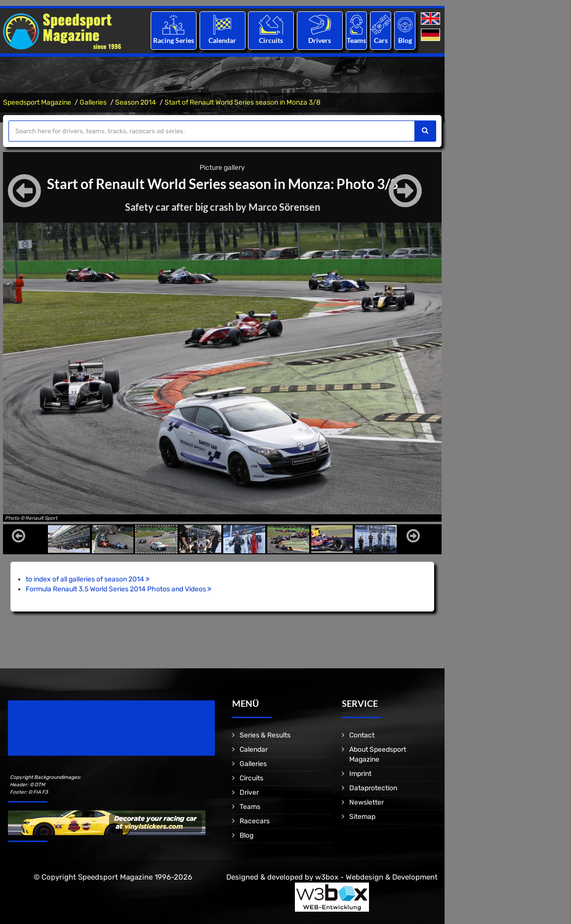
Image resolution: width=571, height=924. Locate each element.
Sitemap (362, 817)
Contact (362, 735)
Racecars (255, 821)
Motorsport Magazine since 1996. (64, 735)
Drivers (320, 40)
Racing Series (174, 40)
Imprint (360, 774)
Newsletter (367, 802)
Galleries (93, 102)
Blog (405, 40)
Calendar (222, 40)
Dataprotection (373, 788)
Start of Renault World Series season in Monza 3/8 (243, 102)
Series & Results (265, 735)
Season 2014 (136, 102)
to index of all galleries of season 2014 (88, 579)
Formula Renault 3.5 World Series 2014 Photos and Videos (119, 589)
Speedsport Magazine (37, 102)
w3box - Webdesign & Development (376, 877)
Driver (249, 792)
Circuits (271, 40)
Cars (381, 40)
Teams (356, 40)
